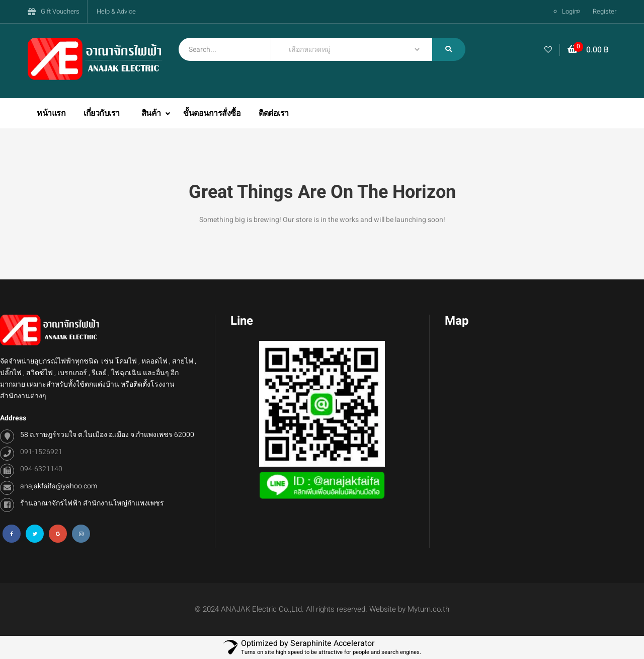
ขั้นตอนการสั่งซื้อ (212, 113)
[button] (588, 50)
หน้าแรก (51, 113)
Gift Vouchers (60, 11)
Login (570, 11)
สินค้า (152, 113)
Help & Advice (116, 11)
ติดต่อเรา (274, 113)
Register (605, 11)
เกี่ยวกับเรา (102, 113)
